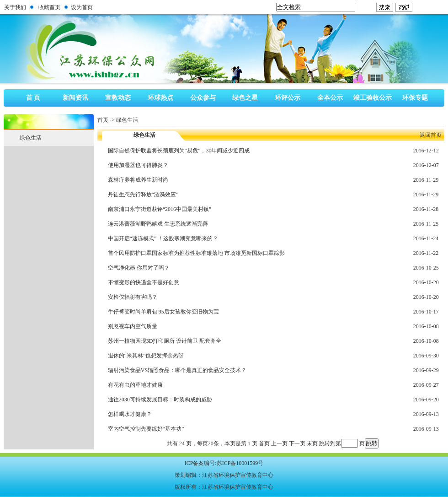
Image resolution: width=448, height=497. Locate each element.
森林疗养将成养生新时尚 (138, 180)
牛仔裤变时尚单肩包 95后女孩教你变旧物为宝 (163, 312)
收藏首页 (49, 7)
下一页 (297, 443)
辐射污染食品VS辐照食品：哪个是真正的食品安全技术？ (177, 370)
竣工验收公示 (373, 98)
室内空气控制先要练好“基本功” (146, 429)
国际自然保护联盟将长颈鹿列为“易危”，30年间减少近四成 (179, 151)
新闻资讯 (75, 98)
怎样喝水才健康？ (130, 414)
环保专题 (415, 98)
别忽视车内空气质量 (133, 326)
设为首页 (82, 7)
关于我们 (15, 7)
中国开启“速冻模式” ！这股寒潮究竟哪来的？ (163, 238)
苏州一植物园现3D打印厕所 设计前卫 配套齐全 (165, 341)
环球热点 (160, 98)
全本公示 (330, 98)
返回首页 (431, 135)
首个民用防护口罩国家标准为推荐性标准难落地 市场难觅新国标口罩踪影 (196, 253)
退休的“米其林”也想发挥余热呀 (146, 356)
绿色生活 (127, 120)
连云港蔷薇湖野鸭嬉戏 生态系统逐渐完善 (158, 224)
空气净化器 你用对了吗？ (139, 268)
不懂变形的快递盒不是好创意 (144, 282)
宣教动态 (118, 98)
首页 (103, 120)
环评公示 (288, 98)
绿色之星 (245, 98)
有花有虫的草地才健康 (135, 385)
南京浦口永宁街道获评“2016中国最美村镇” (160, 209)
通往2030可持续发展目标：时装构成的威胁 (160, 400)
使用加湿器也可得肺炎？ (138, 165)
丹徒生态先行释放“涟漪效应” (143, 194)
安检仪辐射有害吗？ (133, 297)
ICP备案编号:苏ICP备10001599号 (224, 463)
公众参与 (203, 98)
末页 (312, 443)
